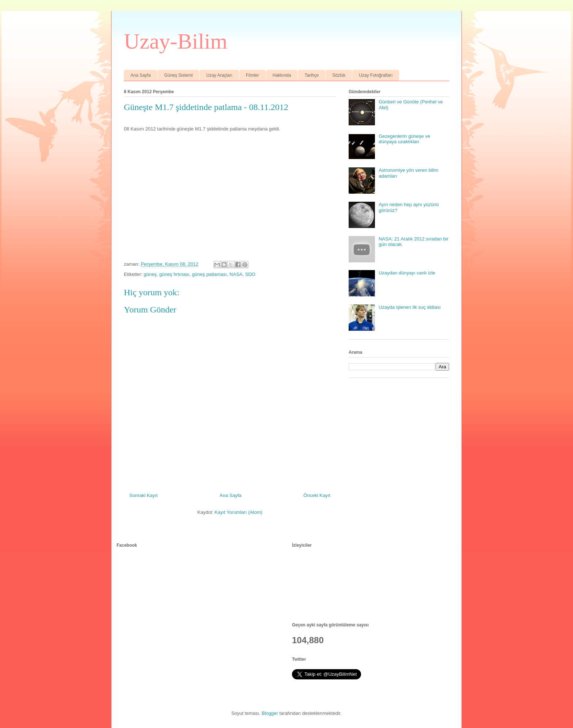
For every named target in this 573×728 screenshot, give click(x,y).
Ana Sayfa (141, 75)
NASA (236, 274)
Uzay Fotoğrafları (376, 75)
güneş (150, 274)
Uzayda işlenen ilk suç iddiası (410, 307)
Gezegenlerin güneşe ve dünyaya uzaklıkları (404, 139)
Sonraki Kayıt (143, 495)
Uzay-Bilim (176, 41)
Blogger (270, 713)
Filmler (253, 75)
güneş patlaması (209, 274)
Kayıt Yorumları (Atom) (238, 512)
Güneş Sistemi (178, 75)
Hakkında (282, 75)
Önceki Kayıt (317, 495)
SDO (250, 274)
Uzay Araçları (219, 75)
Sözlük (339, 75)
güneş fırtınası (174, 274)
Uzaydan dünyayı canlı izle (407, 273)
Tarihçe (312, 75)
